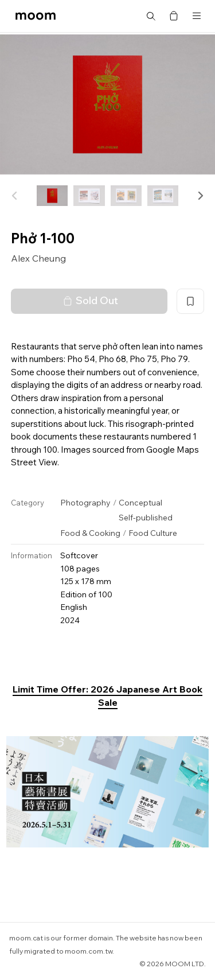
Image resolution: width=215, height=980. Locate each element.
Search (151, 16)
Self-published (146, 518)
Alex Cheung (38, 258)
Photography (85, 503)
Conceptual (140, 503)
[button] (200, 196)
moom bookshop (36, 16)
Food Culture (153, 533)
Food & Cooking (90, 533)
